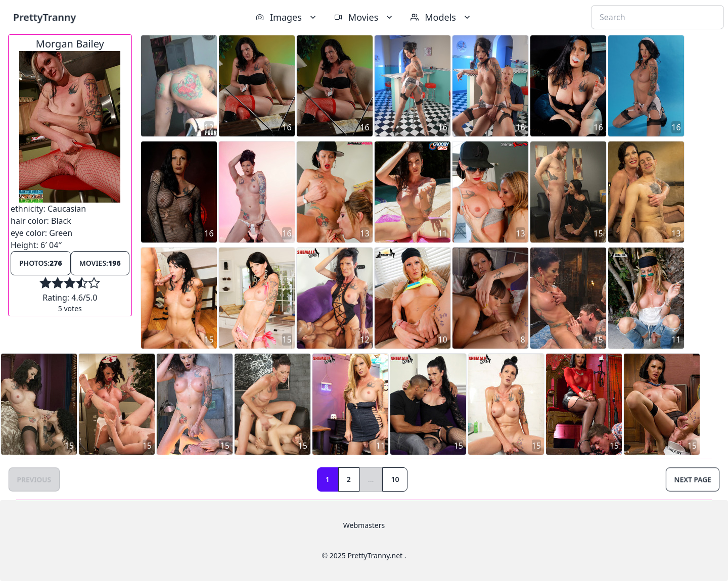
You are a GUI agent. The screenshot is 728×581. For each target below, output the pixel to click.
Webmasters (364, 525)
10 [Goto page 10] (395, 479)
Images (287, 17)
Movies (364, 17)
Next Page (693, 479)
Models (441, 17)
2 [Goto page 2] (349, 479)
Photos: (41, 263)
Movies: (100, 263)
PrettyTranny (44, 17)
